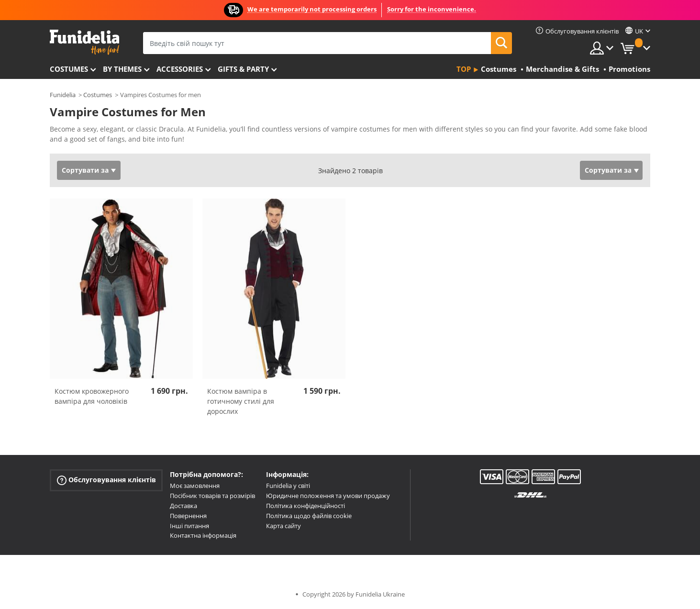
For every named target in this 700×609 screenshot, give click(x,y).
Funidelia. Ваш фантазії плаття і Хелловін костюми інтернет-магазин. (84, 42)
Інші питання (189, 526)
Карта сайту (283, 526)
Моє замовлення (195, 486)
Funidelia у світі (288, 486)
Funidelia (63, 95)
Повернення (188, 516)
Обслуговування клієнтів (106, 480)
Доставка (183, 506)
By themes (122, 69)
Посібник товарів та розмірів (212, 496)
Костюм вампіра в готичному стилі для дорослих (241, 401)
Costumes (69, 69)
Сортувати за (85, 170)
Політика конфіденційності (306, 506)
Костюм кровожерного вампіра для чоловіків (92, 396)
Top (464, 69)
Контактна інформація (203, 535)
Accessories (180, 69)
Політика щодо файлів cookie (309, 516)
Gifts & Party (243, 69)
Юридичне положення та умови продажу (328, 496)
